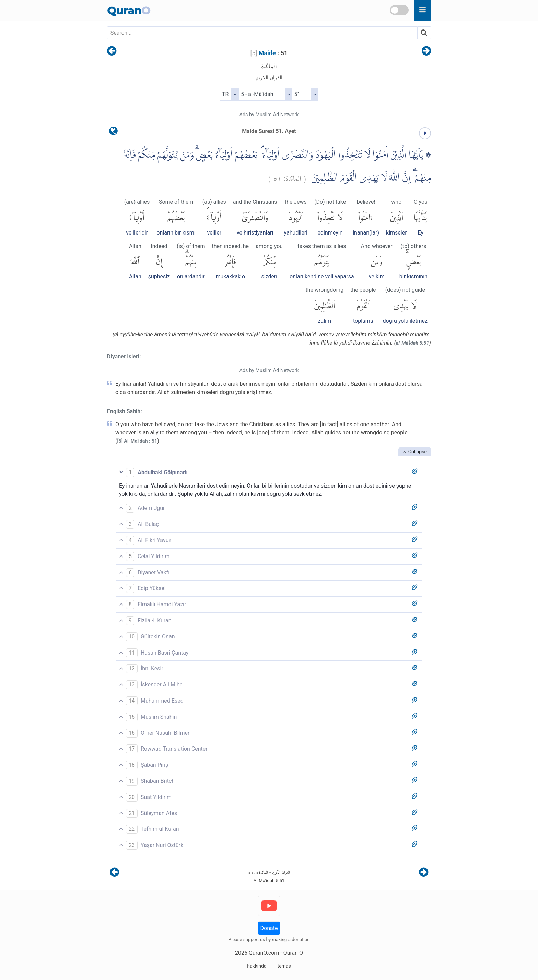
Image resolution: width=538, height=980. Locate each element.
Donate (269, 928)
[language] (113, 133)
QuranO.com (264, 953)
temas (284, 966)
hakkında (257, 966)
